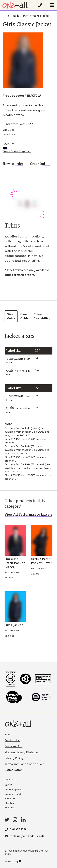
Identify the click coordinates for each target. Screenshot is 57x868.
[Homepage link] (19, 5)
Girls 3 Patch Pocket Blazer (42, 559)
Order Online (40, 164)
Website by (13, 862)
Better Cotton (14, 770)
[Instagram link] (15, 821)
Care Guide (9, 135)
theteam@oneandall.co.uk (27, 836)
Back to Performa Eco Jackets (29, 16)
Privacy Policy (14, 758)
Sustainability (14, 746)
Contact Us (12, 740)
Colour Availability (42, 316)
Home (8, 734)
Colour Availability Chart (17, 151)
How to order (13, 164)
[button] (52, 5)
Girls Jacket (15, 623)
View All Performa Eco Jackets (28, 514)
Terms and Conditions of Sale (24, 764)
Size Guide (9, 130)
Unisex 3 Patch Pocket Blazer (15, 561)
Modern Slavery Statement (23, 752)
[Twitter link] (7, 821)
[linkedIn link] (23, 821)
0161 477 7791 (18, 829)
